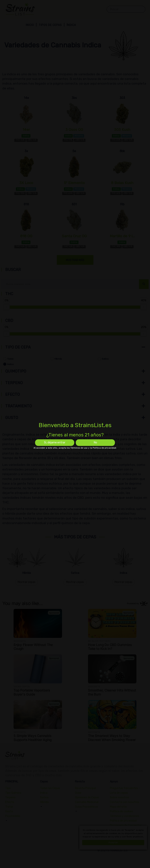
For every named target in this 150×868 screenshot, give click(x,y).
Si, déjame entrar (55, 443)
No (95, 443)
